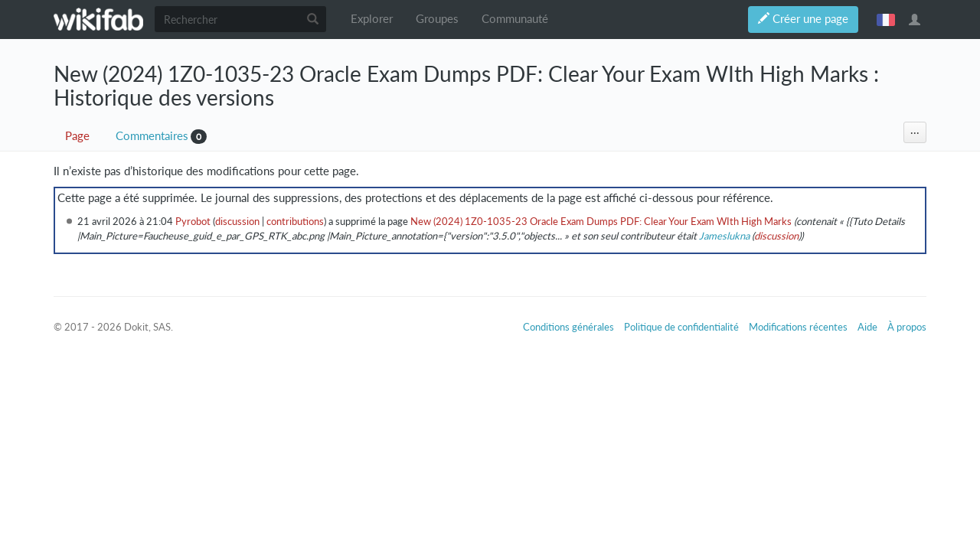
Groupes (437, 19)
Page (77, 136)
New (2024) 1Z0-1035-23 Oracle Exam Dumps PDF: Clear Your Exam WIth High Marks (601, 221)
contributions (295, 221)
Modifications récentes (798, 327)
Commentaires (152, 136)
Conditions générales (568, 327)
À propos (907, 327)
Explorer (372, 19)
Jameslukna (724, 236)
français (886, 19)
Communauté (515, 19)
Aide (867, 327)
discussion (237, 221)
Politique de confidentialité (681, 327)
